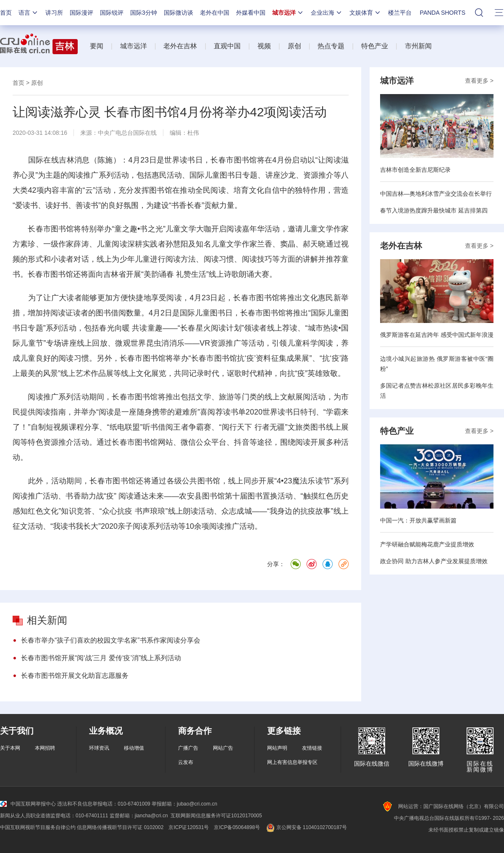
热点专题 (331, 46)
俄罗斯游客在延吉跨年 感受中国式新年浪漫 (437, 335)
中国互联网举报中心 (28, 804)
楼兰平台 (400, 13)
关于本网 (10, 748)
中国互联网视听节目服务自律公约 (38, 827)
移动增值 (134, 748)
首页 (6, 13)
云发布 (186, 762)
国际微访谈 (178, 13)
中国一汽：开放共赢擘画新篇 (418, 520)
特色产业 (375, 46)
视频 (264, 46)
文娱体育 (365, 13)
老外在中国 (215, 13)
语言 (29, 13)
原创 (294, 46)
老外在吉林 (180, 46)
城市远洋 (288, 13)
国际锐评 (112, 13)
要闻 (97, 46)
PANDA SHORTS (443, 13)
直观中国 (227, 46)
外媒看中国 (251, 13)
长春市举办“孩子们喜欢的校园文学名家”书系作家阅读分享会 (111, 640)
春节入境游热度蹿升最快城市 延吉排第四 (434, 210)
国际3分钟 (144, 13)
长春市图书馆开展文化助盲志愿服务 (75, 676)
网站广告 (223, 748)
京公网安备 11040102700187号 (306, 827)
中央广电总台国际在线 (127, 133)
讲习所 (54, 13)
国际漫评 (81, 13)
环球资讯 (99, 748)
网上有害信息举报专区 (292, 762)
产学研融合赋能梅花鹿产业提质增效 (427, 544)
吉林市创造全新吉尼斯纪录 (415, 170)
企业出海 (327, 13)
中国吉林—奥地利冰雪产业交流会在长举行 (436, 194)
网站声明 (277, 748)
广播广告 (188, 748)
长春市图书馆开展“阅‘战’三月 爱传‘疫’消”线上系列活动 (101, 658)
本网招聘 (45, 748)
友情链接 (312, 748)
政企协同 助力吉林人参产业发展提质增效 (434, 561)
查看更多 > (479, 81)
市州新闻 (418, 46)
